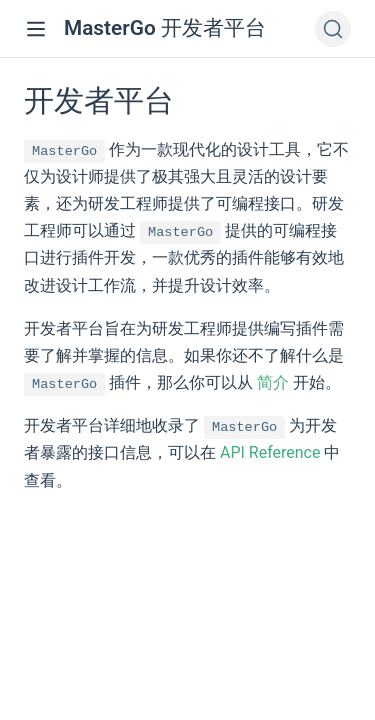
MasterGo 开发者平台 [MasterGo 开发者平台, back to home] (165, 28)
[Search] (333, 29)
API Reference (270, 452)
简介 (273, 382)
